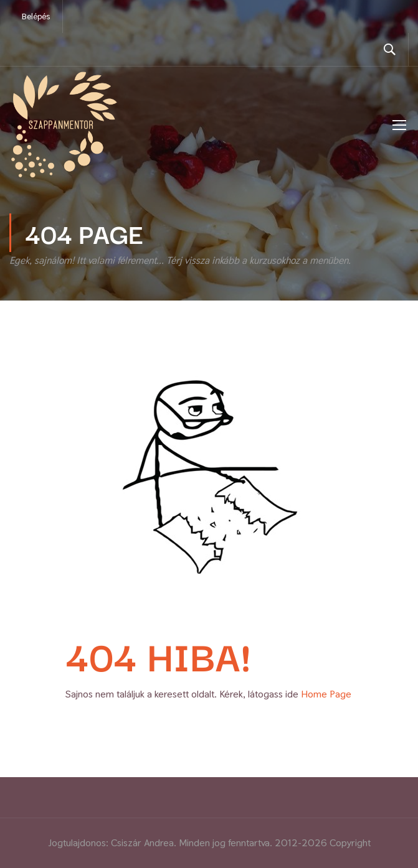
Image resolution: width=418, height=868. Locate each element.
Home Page (326, 694)
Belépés (36, 16)
